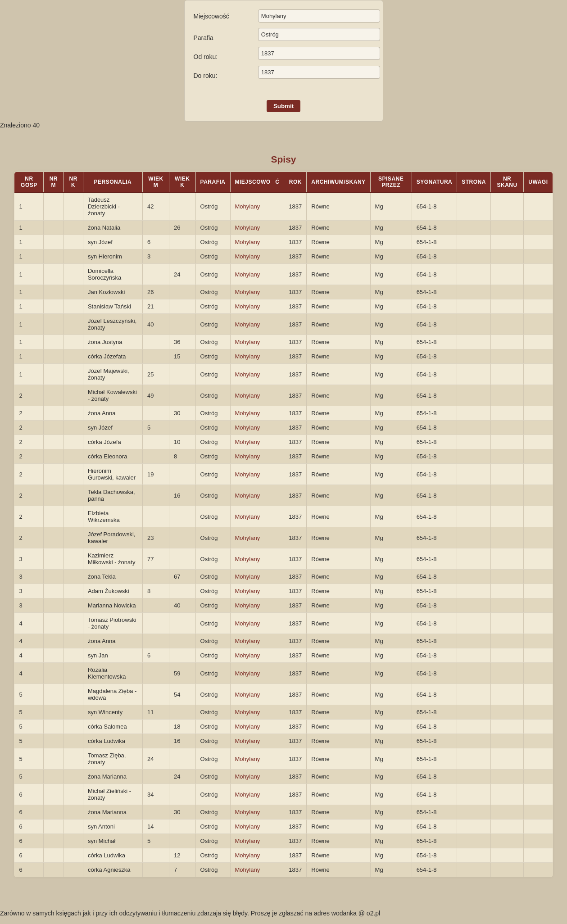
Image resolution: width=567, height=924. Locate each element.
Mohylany (248, 206)
